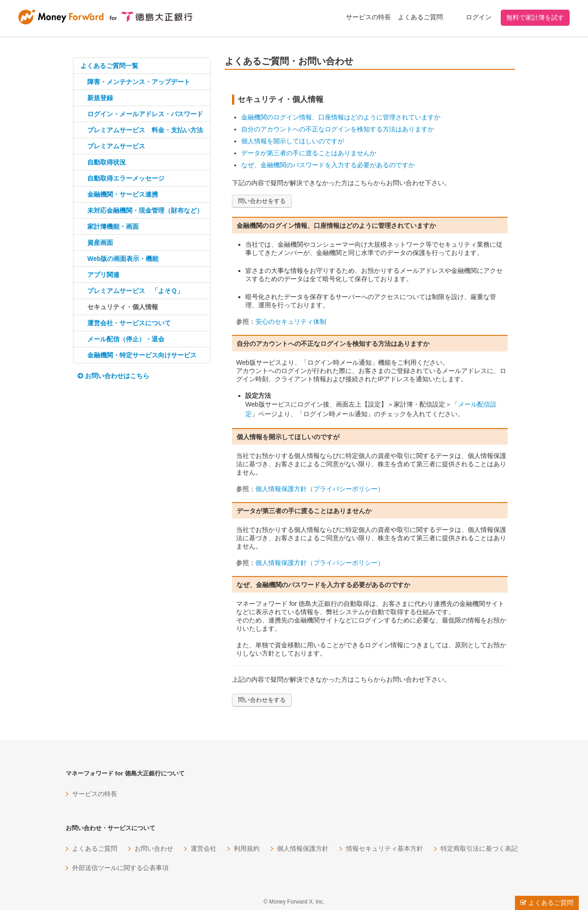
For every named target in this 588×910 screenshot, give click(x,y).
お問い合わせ (154, 848)
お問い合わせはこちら (113, 376)
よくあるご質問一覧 (109, 66)
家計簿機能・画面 (113, 226)
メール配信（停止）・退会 (126, 339)
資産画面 (100, 243)
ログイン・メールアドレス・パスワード (145, 114)
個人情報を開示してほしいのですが (293, 141)
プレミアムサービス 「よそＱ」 (135, 291)
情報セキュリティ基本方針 (384, 848)
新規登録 (100, 98)
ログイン (479, 17)
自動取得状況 (107, 162)
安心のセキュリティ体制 (291, 322)
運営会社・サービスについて (129, 323)
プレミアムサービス (116, 146)
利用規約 (247, 848)
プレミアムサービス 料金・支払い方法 (145, 130)
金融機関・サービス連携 (123, 194)
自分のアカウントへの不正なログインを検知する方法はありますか (338, 129)
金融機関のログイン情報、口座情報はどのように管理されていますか (341, 117)
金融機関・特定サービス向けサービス (142, 355)
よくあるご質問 (420, 17)
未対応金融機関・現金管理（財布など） (145, 210)
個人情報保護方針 (303, 848)
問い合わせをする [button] (262, 201)
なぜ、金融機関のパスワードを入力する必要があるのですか (328, 165)
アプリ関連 (103, 275)
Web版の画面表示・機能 (123, 259)
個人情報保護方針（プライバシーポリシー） (320, 489)
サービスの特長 (368, 17)
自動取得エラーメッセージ (126, 178)
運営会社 (204, 848)
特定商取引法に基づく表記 (479, 848)
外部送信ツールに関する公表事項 (120, 868)
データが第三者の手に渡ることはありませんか (309, 153)
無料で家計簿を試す (535, 17)
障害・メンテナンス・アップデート (139, 82)
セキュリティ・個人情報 (123, 307)
